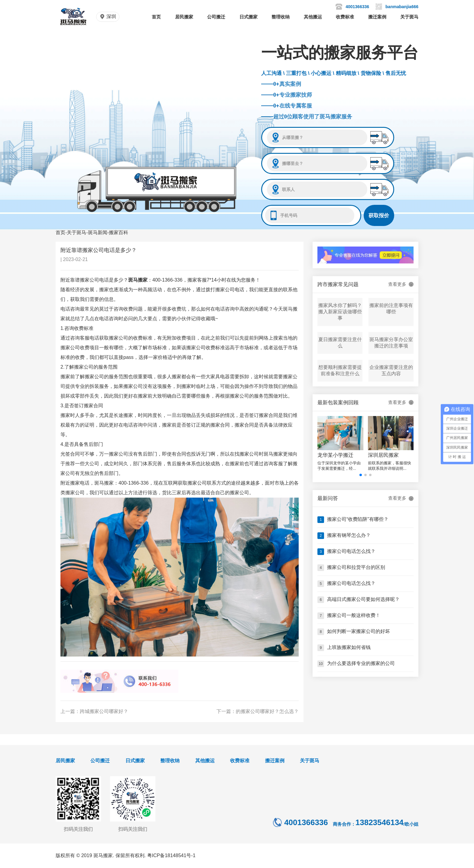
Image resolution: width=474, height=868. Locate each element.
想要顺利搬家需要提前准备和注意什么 (340, 370)
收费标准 (345, 17)
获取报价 (379, 216)
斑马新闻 (98, 232)
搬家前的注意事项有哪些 (391, 308)
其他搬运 (313, 17)
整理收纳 (281, 17)
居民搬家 (184, 17)
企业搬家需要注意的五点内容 (391, 370)
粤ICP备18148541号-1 (171, 855)
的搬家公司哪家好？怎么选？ (267, 711)
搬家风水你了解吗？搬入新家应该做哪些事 (340, 312)
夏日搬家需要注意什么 (340, 343)
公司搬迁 (216, 17)
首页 (156, 17)
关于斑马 (409, 17)
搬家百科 (118, 232)
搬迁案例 (377, 17)
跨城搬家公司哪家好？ (104, 711)
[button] (361, 475)
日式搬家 (248, 17)
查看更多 (401, 284)
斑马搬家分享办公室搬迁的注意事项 (391, 343)
